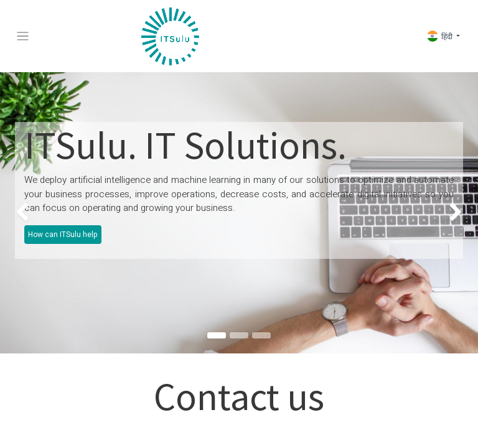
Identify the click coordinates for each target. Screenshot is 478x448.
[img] (19, 213)
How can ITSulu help (63, 235)
